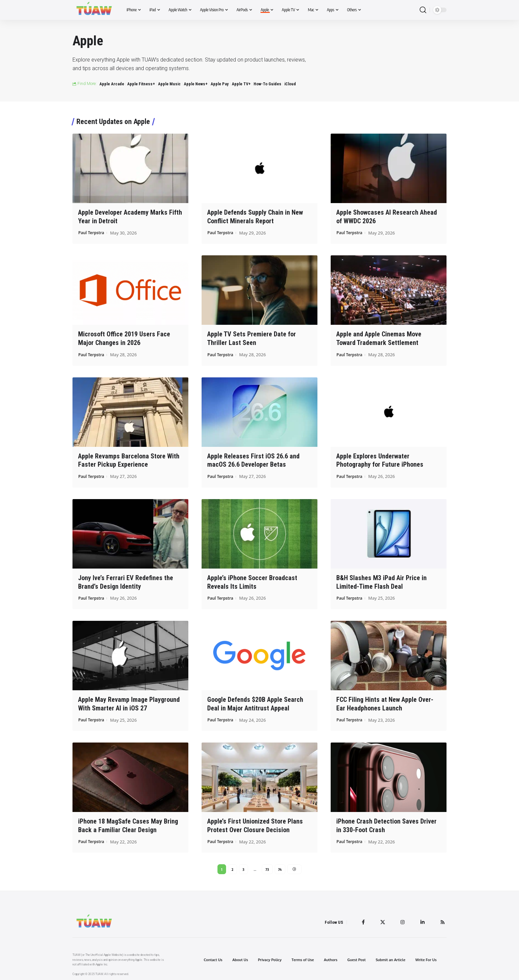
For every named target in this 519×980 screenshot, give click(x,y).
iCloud (290, 84)
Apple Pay (220, 84)
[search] (423, 10)
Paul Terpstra (92, 232)
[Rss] (442, 921)
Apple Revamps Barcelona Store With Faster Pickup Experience (129, 459)
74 (280, 867)
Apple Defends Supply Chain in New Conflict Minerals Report (255, 216)
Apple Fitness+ (141, 84)
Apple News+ (196, 84)
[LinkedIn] (422, 921)
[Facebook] (361, 921)
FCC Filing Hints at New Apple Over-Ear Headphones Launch (385, 701)
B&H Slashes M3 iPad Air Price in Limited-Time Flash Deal (381, 580)
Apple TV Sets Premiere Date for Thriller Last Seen (252, 338)
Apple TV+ (241, 84)
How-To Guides (267, 84)
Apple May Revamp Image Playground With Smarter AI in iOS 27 (129, 701)
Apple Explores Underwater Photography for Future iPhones (380, 459)
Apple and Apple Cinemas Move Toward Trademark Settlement (379, 338)
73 (267, 867)
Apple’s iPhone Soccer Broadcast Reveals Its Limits (252, 580)
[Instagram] (401, 921)
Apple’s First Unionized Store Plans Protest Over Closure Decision (255, 823)
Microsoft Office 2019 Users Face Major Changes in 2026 (124, 338)
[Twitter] (381, 921)
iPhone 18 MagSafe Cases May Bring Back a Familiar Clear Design (128, 823)
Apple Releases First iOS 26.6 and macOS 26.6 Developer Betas (253, 459)
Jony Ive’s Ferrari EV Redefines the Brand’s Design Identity (126, 580)
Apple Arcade (112, 84)
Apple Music (169, 84)
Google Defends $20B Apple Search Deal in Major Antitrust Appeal (255, 701)
